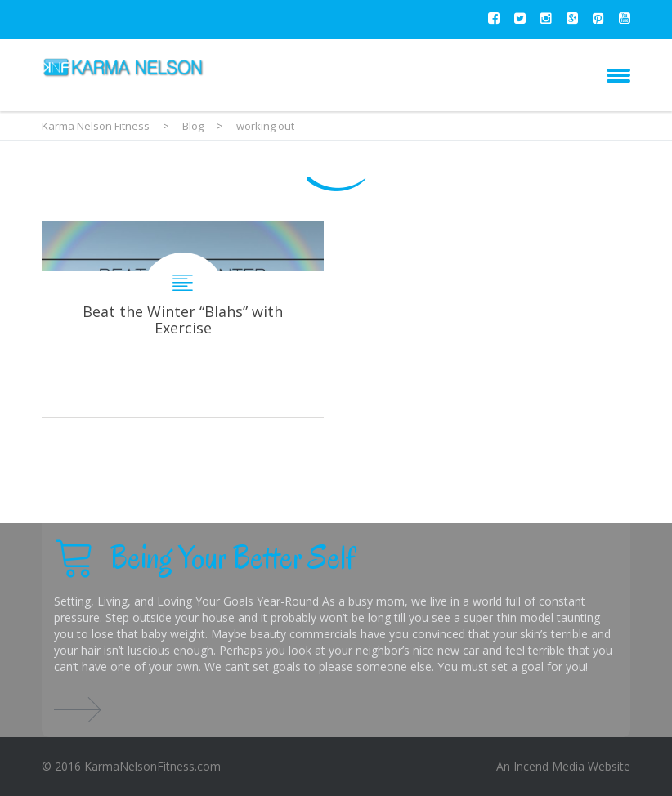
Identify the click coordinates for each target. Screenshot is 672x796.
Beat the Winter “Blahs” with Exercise (183, 319)
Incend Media (549, 766)
